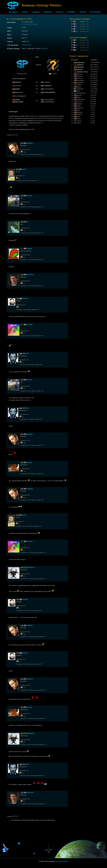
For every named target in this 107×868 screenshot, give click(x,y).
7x (76, 21)
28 (87, 50)
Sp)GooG (29, 196)
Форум (25, 12)
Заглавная (13, 12)
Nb (76, 24)
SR (76, 50)
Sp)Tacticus (30, 274)
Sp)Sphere (30, 143)
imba (77, 31)
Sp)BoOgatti (30, 567)
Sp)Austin (29, 324)
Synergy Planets (62, 861)
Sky (27, 222)
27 (87, 31)
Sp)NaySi (29, 462)
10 (87, 24)
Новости (60, 12)
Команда (36, 12)
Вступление (96, 12)
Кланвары (71, 12)
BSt (76, 26)
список (45, 48)
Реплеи (83, 12)
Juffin (27, 353)
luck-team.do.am (27, 45)
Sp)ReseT (29, 248)
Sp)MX (24, 169)
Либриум (48, 12)
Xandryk (25, 298)
